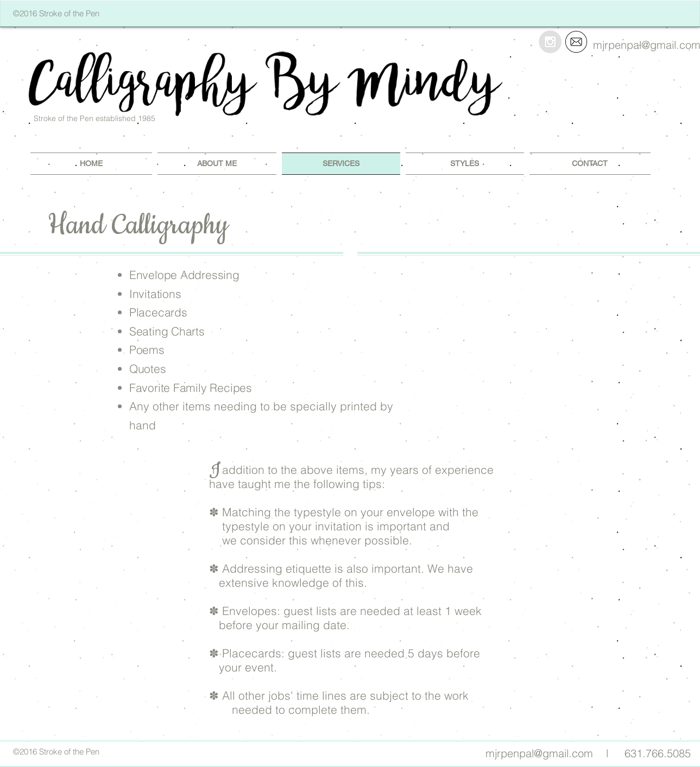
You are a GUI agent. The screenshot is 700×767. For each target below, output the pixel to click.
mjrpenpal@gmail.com (539, 753)
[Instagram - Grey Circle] (550, 42)
